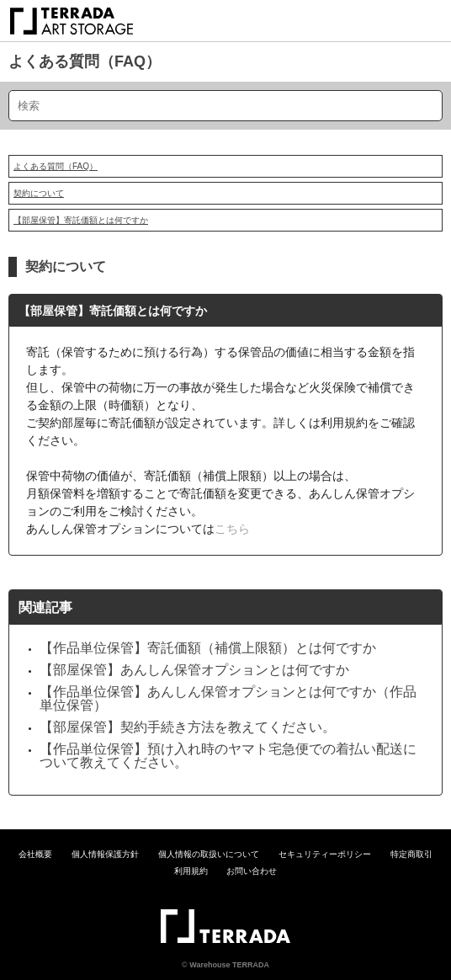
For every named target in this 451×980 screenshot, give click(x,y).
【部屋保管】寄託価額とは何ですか (81, 220)
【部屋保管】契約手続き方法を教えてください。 (188, 727)
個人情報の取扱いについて (209, 854)
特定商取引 (411, 854)
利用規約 (191, 871)
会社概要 (35, 854)
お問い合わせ (252, 871)
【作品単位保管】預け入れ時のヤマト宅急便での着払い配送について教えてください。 (228, 756)
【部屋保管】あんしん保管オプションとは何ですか (194, 670)
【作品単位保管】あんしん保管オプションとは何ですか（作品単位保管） (228, 698)
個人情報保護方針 (105, 854)
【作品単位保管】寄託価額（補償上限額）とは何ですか (208, 648)
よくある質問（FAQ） (85, 61)
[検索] (225, 106)
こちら (232, 529)
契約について (39, 193)
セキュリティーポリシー (325, 854)
